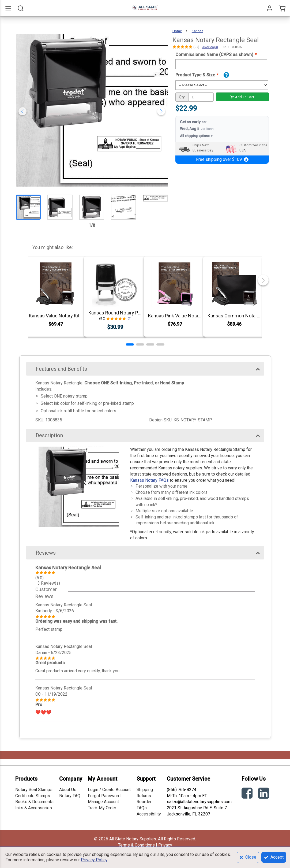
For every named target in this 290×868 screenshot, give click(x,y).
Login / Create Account (109, 790)
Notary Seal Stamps (34, 790)
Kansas (197, 31)
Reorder (144, 802)
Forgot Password (104, 796)
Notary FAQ (70, 796)
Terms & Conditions (136, 845)
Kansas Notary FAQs (149, 480)
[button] (130, 344)
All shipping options (197, 136)
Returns (144, 796)
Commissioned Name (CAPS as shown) (216, 55)
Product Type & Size (197, 75)
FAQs (142, 808)
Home (177, 31)
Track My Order (102, 808)
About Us (68, 790)
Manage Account (103, 802)
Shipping (145, 790)
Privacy (165, 845)
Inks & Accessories (34, 808)
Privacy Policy (94, 860)
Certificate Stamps (33, 796)
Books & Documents (34, 802)
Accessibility (149, 814)
